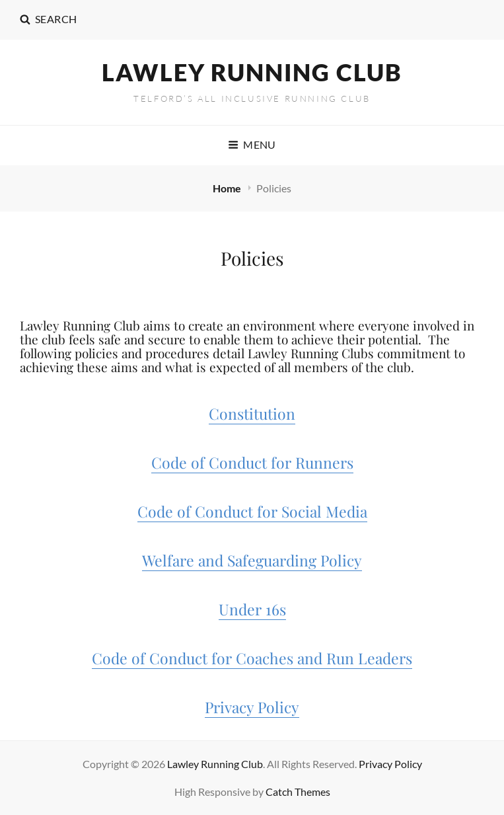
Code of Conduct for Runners (252, 462)
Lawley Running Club (252, 72)
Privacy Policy (252, 707)
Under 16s (252, 609)
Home (228, 188)
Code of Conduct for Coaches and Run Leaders (252, 658)
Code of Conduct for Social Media (252, 511)
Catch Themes (298, 792)
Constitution (252, 413)
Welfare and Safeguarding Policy (252, 560)
